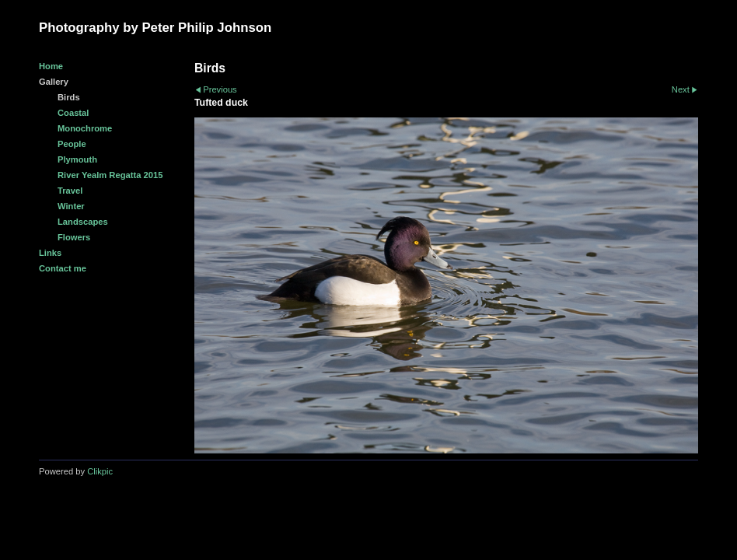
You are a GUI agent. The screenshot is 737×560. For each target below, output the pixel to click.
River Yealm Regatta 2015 (110, 175)
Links (50, 253)
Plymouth (77, 159)
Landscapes (83, 222)
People (72, 144)
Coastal (73, 113)
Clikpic (100, 471)
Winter (71, 206)
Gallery (54, 82)
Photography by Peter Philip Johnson (155, 28)
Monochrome (85, 128)
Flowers (74, 237)
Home (51, 66)
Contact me (63, 268)
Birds (69, 97)
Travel (70, 191)
